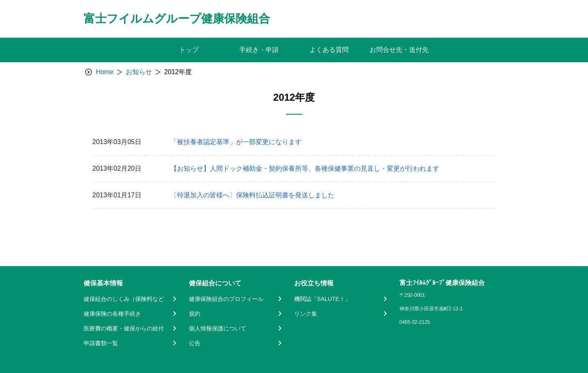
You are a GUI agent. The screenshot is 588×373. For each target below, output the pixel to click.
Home (105, 72)
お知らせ (139, 72)
